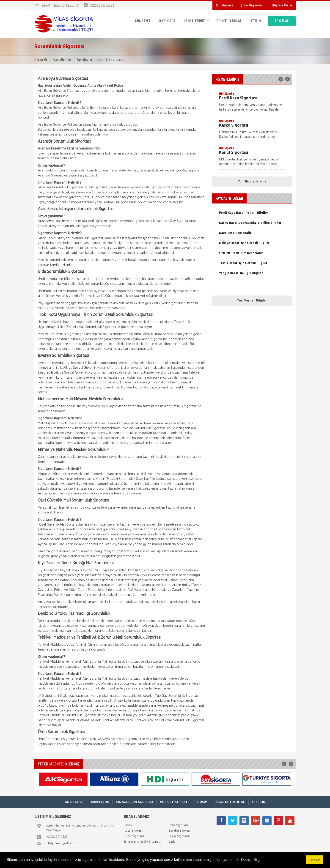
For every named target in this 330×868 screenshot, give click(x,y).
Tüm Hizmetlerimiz (252, 182)
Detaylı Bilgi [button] (251, 860)
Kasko (128, 825)
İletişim (255, 21)
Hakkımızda (167, 21)
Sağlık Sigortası (179, 836)
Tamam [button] (315, 860)
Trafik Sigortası (178, 825)
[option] (252, 103)
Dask (172, 842)
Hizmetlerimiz (62, 60)
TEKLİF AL (282, 21)
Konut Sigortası (134, 836)
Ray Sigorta (84, 60)
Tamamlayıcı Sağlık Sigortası (142, 842)
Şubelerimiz (225, 5)
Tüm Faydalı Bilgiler (252, 301)
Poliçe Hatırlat (229, 21)
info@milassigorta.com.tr (62, 843)
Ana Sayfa (41, 60)
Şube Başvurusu (253, 5)
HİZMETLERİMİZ (196, 21)
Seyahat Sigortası (180, 831)
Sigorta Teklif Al (230, 802)
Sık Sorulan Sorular (135, 802)
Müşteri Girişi (282, 5)
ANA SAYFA (143, 21)
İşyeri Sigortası (134, 831)
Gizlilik (259, 802)
